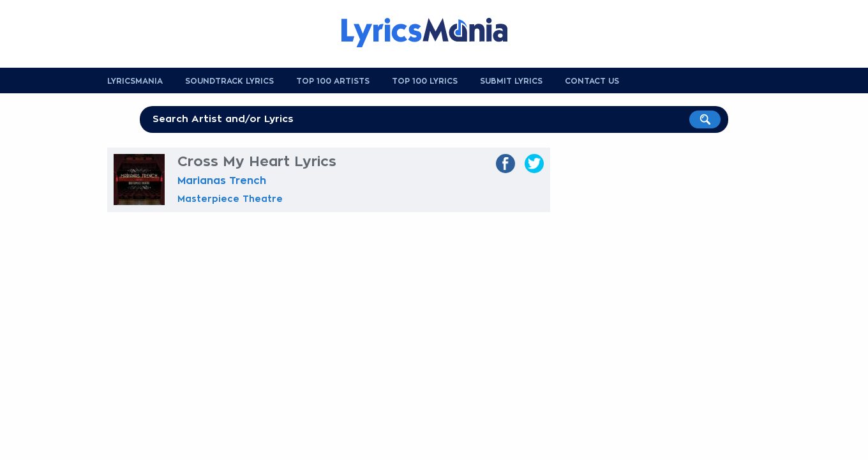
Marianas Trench (222, 181)
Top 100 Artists (333, 81)
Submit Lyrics (511, 81)
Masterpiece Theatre (230, 199)
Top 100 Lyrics (425, 81)
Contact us (592, 81)
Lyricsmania (135, 81)
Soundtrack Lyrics (229, 81)
